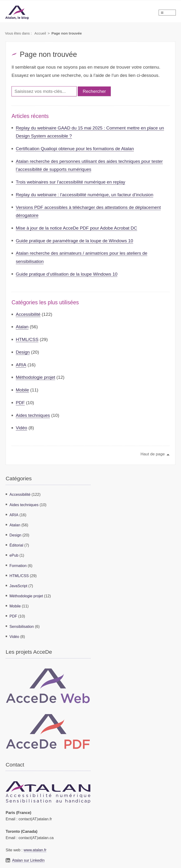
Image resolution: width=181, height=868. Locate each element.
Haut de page (152, 454)
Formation (18, 564)
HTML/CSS (27, 339)
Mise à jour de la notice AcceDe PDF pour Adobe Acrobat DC (77, 228)
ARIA (21, 365)
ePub (14, 554)
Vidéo (22, 428)
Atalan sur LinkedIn (29, 857)
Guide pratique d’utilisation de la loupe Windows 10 (67, 274)
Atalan (22, 327)
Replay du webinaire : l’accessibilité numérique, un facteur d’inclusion (85, 195)
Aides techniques (33, 415)
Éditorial (16, 544)
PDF (20, 403)
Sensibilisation (22, 624)
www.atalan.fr (35, 847)
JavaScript (18, 584)
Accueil (40, 33)
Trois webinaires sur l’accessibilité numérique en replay (71, 182)
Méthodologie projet (36, 377)
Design (23, 352)
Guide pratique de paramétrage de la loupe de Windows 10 (75, 241)
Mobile (23, 390)
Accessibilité (28, 314)
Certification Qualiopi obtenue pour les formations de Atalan (75, 149)
